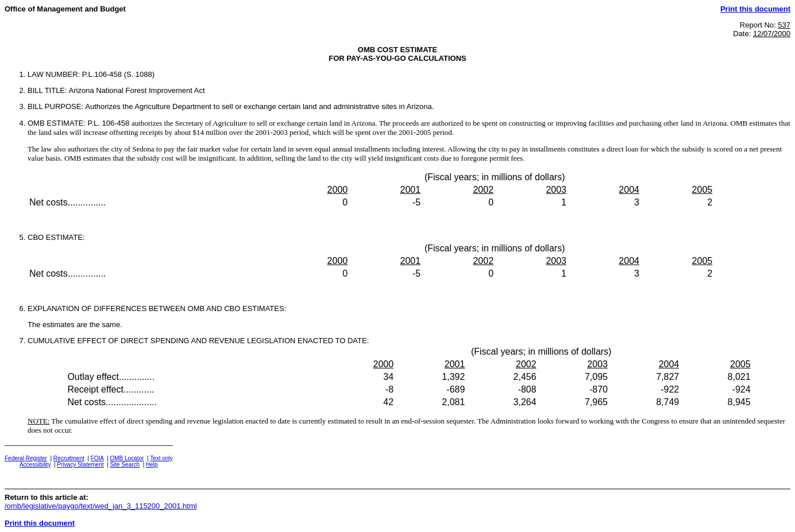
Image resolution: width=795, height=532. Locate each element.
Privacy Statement (80, 465)
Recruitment (69, 458)
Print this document (755, 9)
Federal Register (26, 458)
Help (152, 465)
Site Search (125, 465)
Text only (161, 458)
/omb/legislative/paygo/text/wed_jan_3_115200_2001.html (101, 506)
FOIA (97, 458)
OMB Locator (127, 458)
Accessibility (35, 465)
